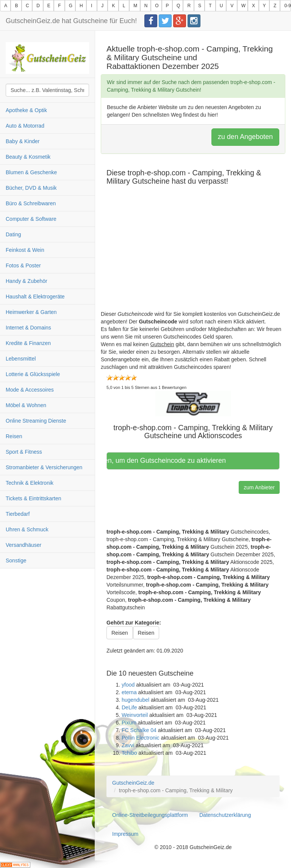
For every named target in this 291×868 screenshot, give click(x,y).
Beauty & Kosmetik (28, 157)
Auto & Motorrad (25, 126)
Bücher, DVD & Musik (31, 188)
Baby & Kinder (23, 141)
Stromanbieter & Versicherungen (44, 467)
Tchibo (129, 753)
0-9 (287, 6)
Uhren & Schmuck (27, 529)
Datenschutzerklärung (225, 815)
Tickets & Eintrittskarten (34, 498)
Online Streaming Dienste (36, 421)
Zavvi (128, 745)
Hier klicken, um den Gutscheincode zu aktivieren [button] (167, 461)
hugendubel (135, 700)
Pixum (129, 723)
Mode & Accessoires (30, 390)
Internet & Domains (28, 328)
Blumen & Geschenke (31, 172)
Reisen (14, 436)
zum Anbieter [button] (259, 487)
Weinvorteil (135, 715)
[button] (193, 403)
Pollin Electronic (141, 738)
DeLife (129, 707)
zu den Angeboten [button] (245, 137)
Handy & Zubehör (27, 281)
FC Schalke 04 (139, 730)
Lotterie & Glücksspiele (33, 374)
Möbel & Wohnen (26, 405)
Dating (13, 234)
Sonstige (16, 560)
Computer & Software (31, 219)
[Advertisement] (193, 257)
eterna (129, 692)
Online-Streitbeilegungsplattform (150, 815)
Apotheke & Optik (26, 110)
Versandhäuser (23, 545)
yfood (128, 685)
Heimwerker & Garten (31, 312)
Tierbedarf (18, 514)
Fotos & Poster (23, 265)
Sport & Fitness (24, 452)
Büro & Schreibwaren (31, 203)
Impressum (125, 834)
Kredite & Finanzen (28, 343)
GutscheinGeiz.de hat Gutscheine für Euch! (71, 21)
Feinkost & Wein (25, 250)
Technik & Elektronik (30, 483)
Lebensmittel (21, 359)
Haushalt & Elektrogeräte (35, 297)
